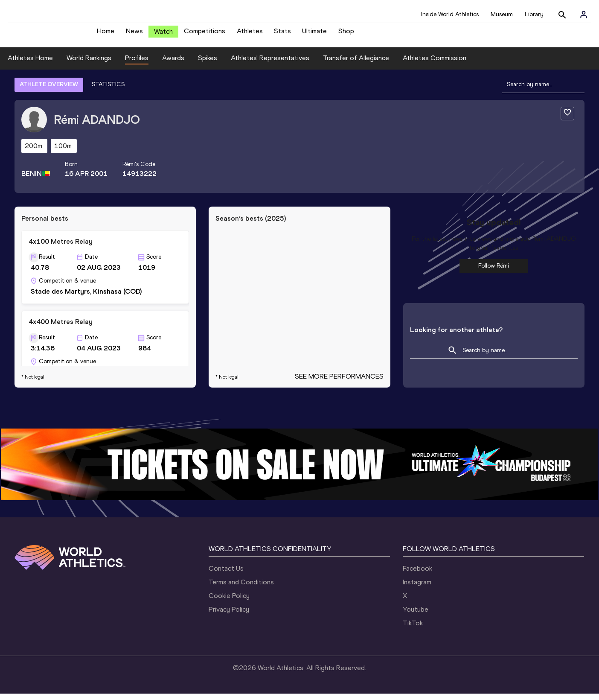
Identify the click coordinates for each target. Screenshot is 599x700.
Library (534, 14)
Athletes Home (30, 64)
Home (106, 34)
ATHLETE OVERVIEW (49, 91)
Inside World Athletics (450, 14)
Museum (502, 14)
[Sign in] (584, 15)
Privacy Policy (229, 616)
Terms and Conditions (241, 588)
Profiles (137, 64)
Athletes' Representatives (270, 64)
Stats (282, 34)
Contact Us (226, 575)
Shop (346, 34)
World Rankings (89, 64)
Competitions (205, 34)
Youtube (416, 616)
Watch (163, 35)
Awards (173, 64)
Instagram (417, 588)
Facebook (417, 575)
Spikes (208, 64)
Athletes (250, 34)
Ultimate (314, 34)
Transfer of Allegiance (356, 64)
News (134, 34)
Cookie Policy (229, 602)
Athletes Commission (435, 64)
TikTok (413, 629)
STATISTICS (108, 91)
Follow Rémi (494, 272)
